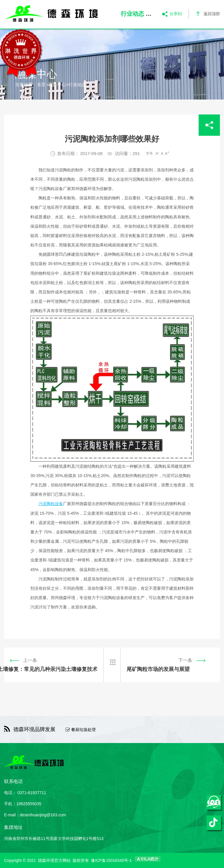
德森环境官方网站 (54, 860)
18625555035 (29, 804)
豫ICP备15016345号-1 (111, 860)
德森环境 (87, 189)
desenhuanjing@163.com (43, 815)
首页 (41, 85)
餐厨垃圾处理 (83, 730)
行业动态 (77, 85)
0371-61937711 (32, 793)
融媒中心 (57, 85)
